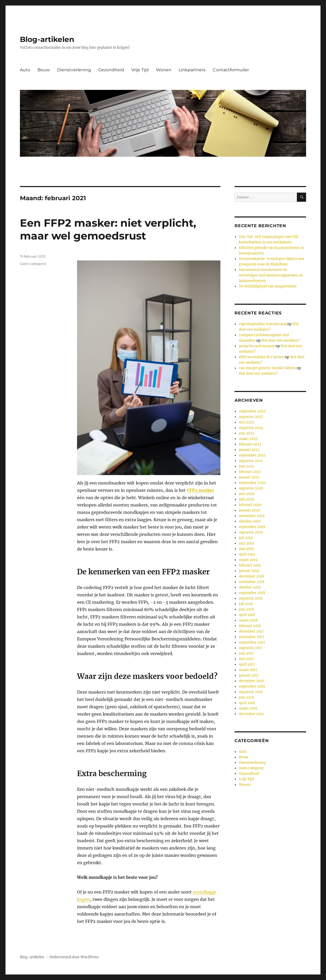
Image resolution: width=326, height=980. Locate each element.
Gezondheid (111, 70)
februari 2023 (250, 444)
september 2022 (252, 455)
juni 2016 (246, 697)
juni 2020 (247, 494)
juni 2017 (246, 653)
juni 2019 (246, 543)
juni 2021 (246, 466)
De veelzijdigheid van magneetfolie (268, 286)
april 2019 (247, 554)
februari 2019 (250, 565)
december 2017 (251, 631)
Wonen (164, 70)
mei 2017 (246, 659)
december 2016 (251, 681)
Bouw (44, 70)
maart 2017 (248, 670)
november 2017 (252, 637)
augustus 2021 (251, 461)
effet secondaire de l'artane (261, 357)
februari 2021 (250, 472)
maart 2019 (248, 560)
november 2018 (252, 582)
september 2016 (252, 686)
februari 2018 (250, 626)
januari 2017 (249, 675)
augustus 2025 (251, 417)
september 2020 (252, 483)
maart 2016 (248, 708)
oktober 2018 (250, 587)
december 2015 (251, 714)
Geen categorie (33, 264)
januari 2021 (249, 477)
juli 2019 (246, 538)
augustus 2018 (251, 598)
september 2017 (252, 642)
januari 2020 (249, 510)
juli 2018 (246, 604)
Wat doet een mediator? (281, 341)
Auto (25, 70)
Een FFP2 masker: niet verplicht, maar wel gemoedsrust (108, 229)
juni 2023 (246, 433)
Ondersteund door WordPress (74, 957)
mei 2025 (246, 422)
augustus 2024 (251, 428)
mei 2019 (246, 549)
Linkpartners (192, 70)
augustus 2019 (251, 532)
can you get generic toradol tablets (267, 368)
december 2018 (251, 576)
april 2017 (247, 664)
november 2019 (252, 516)
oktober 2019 (250, 521)
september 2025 (252, 411)
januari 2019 (249, 571)
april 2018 (247, 615)
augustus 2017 (251, 648)
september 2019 (252, 527)
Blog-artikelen (47, 39)
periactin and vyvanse (257, 346)
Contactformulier (231, 70)
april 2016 (247, 703)
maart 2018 (248, 620)
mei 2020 (246, 499)
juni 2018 (246, 609)
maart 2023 (248, 439)
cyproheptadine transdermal (263, 324)
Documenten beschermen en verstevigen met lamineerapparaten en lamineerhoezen (271, 275)
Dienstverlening (74, 70)
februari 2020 (250, 505)
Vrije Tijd (140, 70)
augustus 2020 (251, 488)
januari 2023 (249, 450)
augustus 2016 (251, 692)
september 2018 (252, 593)
